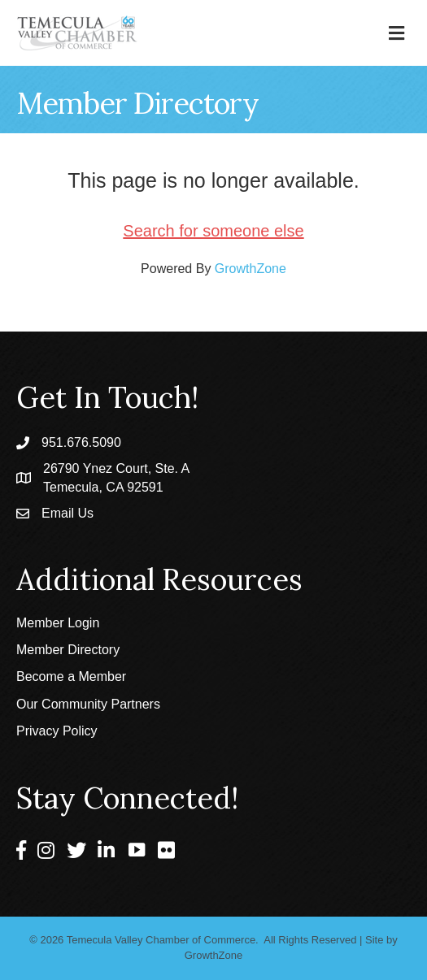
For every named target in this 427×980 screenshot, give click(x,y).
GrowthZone (251, 269)
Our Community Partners (88, 704)
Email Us (68, 513)
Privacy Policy (57, 731)
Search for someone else (213, 231)
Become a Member (71, 676)
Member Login (58, 623)
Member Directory (68, 650)
